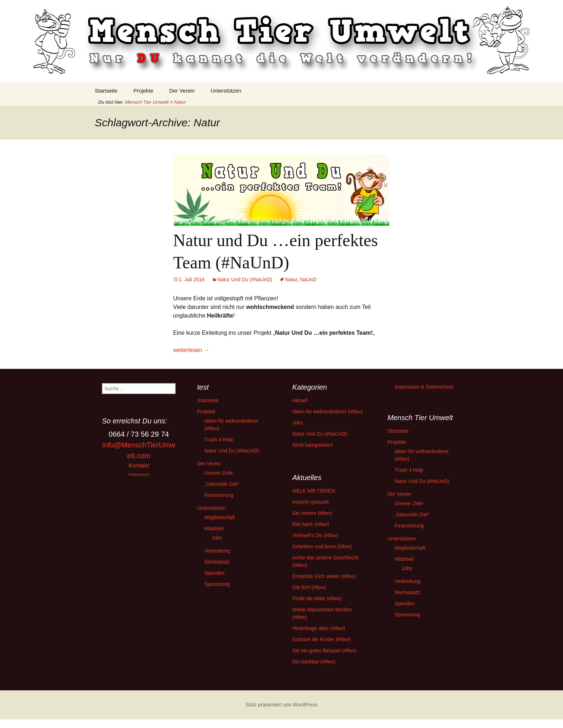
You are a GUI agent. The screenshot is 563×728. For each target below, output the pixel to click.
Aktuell (300, 400)
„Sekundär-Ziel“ (222, 484)
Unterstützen (226, 91)
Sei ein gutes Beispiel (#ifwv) (324, 650)
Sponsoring (217, 584)
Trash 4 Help (219, 440)
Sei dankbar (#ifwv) (314, 662)
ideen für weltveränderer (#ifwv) (327, 412)
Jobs (217, 538)
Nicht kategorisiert (312, 445)
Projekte (143, 91)
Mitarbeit (214, 529)
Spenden (214, 573)
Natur (291, 280)
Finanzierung (219, 495)
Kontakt (139, 466)
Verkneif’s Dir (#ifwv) (315, 535)
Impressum (139, 474)
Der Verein (182, 91)
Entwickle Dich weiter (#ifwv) (324, 576)
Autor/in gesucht (310, 502)
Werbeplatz (217, 562)
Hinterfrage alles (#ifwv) (319, 628)
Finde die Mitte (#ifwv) (317, 598)
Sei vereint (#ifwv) (312, 513)
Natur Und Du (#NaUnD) (245, 280)
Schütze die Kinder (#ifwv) (322, 639)
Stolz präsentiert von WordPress (282, 705)
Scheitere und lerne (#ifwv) (322, 546)
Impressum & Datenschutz (424, 387)
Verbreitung (217, 551)
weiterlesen (191, 350)
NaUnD (308, 280)
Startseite (106, 91)
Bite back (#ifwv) (311, 524)
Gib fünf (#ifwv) (309, 587)
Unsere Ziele (218, 473)
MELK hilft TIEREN (314, 491)
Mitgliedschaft (220, 517)
